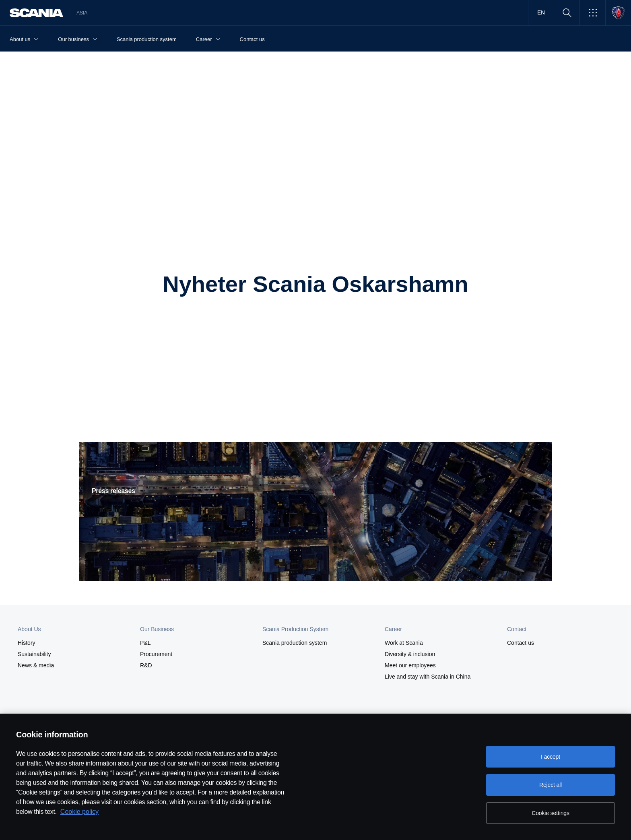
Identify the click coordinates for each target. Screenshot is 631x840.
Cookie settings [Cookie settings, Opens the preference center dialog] (551, 813)
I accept (551, 757)
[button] (593, 13)
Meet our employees (410, 665)
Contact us (521, 643)
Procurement (156, 654)
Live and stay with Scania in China (428, 677)
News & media (36, 665)
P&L (145, 643)
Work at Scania (404, 643)
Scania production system (295, 643)
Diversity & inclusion (410, 654)
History (27, 643)
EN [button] (541, 12)
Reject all (551, 785)
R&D (146, 665)
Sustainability (34, 654)
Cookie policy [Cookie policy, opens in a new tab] (79, 812)
